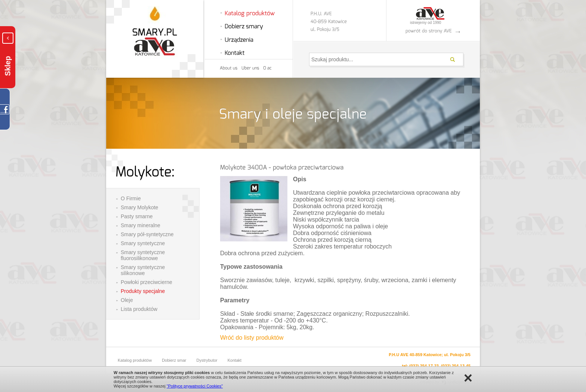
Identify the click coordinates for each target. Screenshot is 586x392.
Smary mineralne (141, 225)
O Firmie (131, 198)
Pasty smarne (137, 216)
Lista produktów (139, 309)
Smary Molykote (139, 207)
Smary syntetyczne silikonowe (143, 270)
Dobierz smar (174, 360)
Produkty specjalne (143, 291)
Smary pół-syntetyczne (147, 234)
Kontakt (235, 360)
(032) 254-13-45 (456, 366)
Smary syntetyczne (143, 243)
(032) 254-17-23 (424, 366)
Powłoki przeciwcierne (146, 282)
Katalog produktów (135, 360)
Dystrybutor (207, 360)
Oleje (127, 300)
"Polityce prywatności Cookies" (195, 386)
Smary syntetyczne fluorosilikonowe (143, 255)
